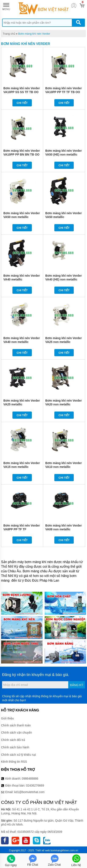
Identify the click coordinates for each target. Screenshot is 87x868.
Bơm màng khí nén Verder (34, 34)
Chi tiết (22, 103)
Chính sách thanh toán (16, 725)
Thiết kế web (43, 850)
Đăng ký (77, 685)
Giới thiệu (7, 718)
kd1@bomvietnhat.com (29, 792)
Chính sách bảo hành (15, 747)
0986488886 (30, 779)
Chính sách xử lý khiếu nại (18, 755)
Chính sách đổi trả (13, 740)
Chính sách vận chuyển (17, 733)
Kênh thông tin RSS (14, 762)
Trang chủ (9, 34)
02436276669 (35, 785)
